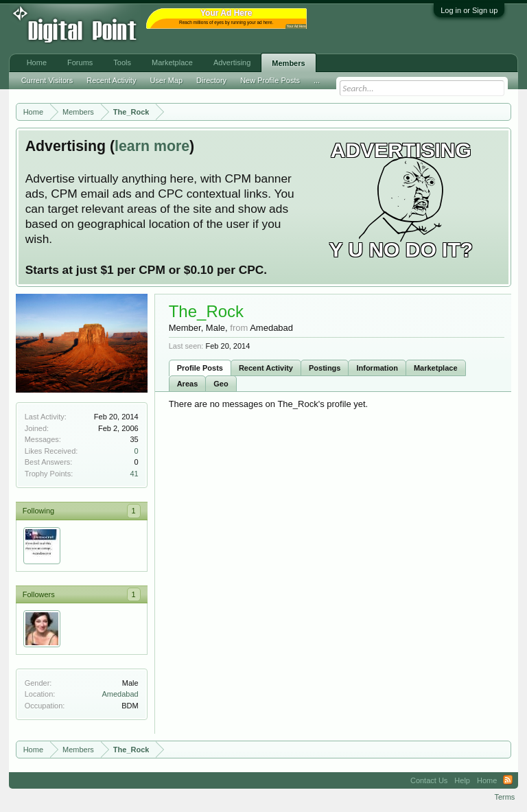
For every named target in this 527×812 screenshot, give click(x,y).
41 (134, 474)
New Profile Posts (270, 80)
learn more (152, 146)
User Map (166, 80)
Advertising (232, 62)
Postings (325, 368)
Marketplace (436, 368)
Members (288, 63)
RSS (508, 780)
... (317, 80)
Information (377, 368)
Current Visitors (47, 80)
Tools (122, 62)
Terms (504, 797)
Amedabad (120, 694)
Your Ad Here (296, 26)
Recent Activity (266, 368)
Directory (211, 80)
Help (462, 780)
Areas (188, 384)
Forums (80, 62)
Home (37, 62)
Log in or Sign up (469, 10)
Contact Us (429, 780)
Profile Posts (200, 368)
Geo (221, 384)
